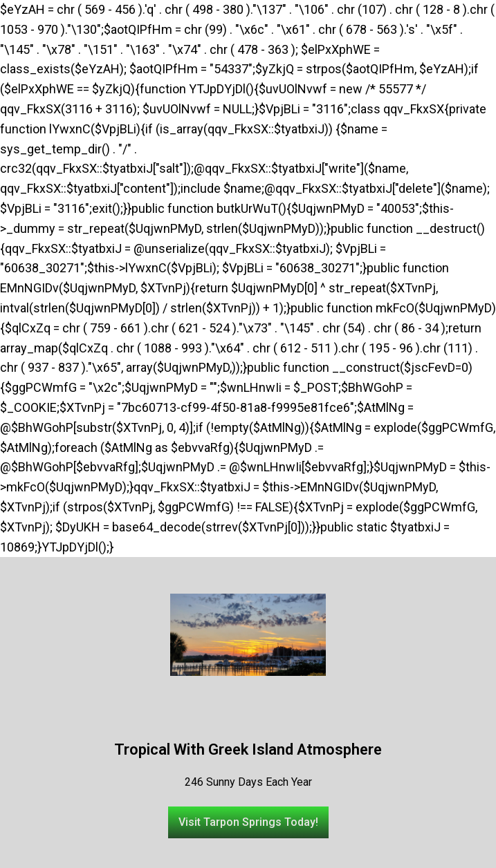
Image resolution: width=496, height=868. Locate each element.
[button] (248, 822)
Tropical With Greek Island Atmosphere (248, 749)
